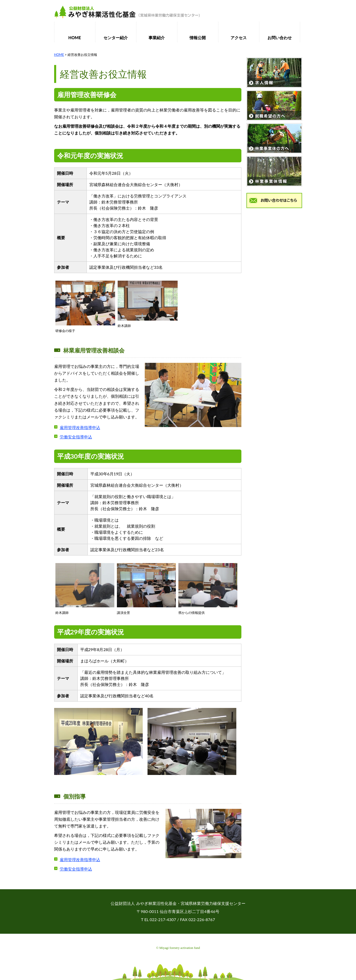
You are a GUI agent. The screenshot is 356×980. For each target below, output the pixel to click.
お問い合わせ (280, 38)
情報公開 (198, 38)
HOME (75, 38)
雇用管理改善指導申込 (80, 427)
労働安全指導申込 (76, 437)
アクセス (239, 38)
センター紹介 (116, 38)
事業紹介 (157, 38)
